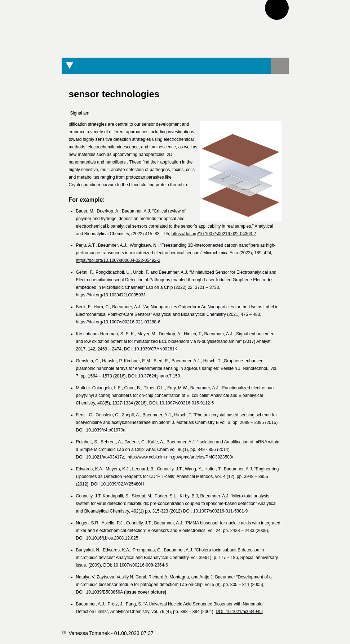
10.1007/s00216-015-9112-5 (187, 403)
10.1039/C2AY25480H (122, 484)
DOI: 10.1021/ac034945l (239, 612)
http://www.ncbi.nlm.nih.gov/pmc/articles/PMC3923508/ (180, 457)
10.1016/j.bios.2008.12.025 (112, 538)
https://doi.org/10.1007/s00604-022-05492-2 (118, 260)
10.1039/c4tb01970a (106, 430)
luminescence (163, 147)
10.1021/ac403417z (105, 457)
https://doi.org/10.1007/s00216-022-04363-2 (214, 234)
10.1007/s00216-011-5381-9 (220, 511)
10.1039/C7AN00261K (156, 349)
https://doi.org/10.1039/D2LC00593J (111, 295)
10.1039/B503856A (105, 592)
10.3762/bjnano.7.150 (159, 376)
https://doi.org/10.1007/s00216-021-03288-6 (118, 322)
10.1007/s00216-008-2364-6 (141, 565)
